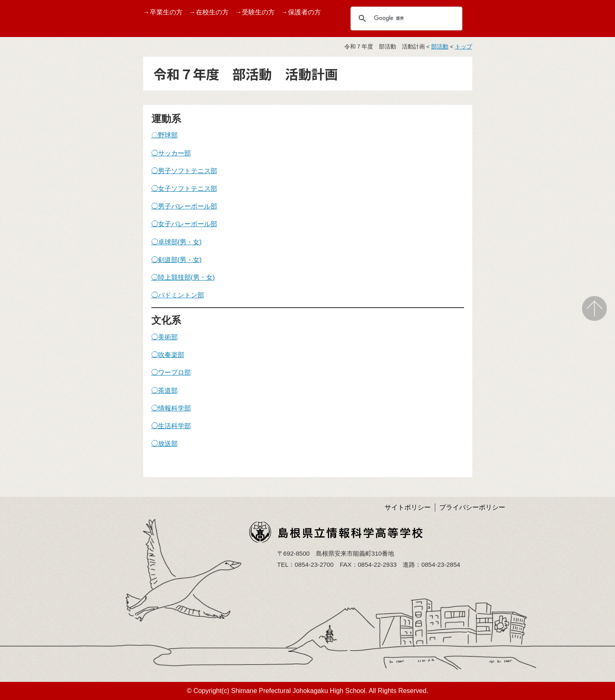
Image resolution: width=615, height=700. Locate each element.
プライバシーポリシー (472, 507)
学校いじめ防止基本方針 (39, 311)
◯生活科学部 (171, 426)
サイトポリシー (408, 507)
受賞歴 (16, 189)
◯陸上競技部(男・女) (183, 277)
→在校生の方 (209, 12)
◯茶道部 (165, 391)
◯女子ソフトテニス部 (184, 189)
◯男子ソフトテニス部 (184, 171)
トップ (464, 47)
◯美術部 (165, 337)
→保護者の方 (301, 12)
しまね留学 (23, 248)
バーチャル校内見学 (36, 170)
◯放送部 (165, 444)
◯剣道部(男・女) (177, 260)
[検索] (405, 18)
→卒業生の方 (163, 12)
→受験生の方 (255, 12)
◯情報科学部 (171, 408)
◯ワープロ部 (171, 372)
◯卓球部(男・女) (177, 242)
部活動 (16, 267)
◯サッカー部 (171, 153)
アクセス (19, 334)
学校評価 (19, 286)
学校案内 (19, 131)
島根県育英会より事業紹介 (39, 378)
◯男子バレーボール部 (184, 206)
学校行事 (19, 209)
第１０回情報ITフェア (39, 228)
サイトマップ (26, 353)
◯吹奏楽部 (168, 355)
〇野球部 (165, 135)
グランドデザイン (32, 150)
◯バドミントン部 (178, 295)
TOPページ (23, 111)
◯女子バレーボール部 (184, 224)
